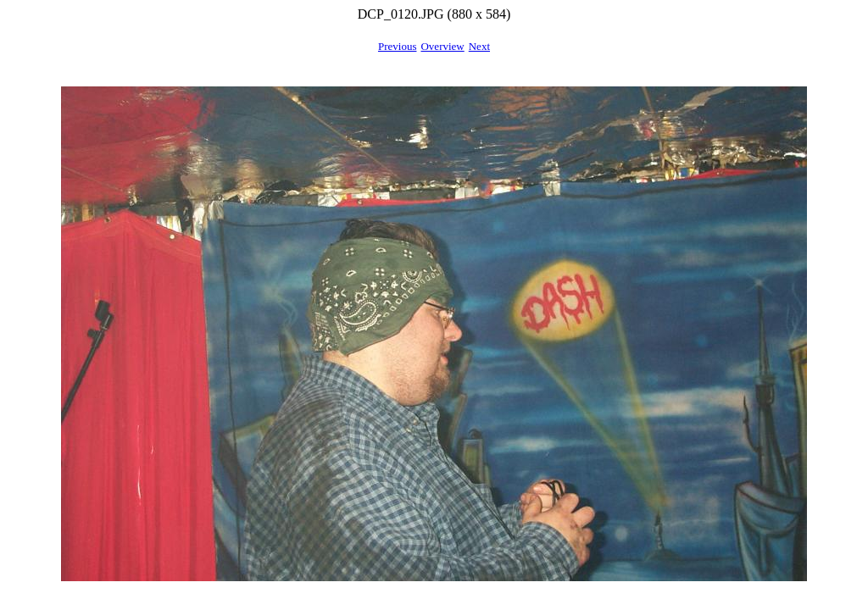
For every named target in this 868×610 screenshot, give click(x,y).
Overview (442, 46)
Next (479, 46)
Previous (398, 46)
